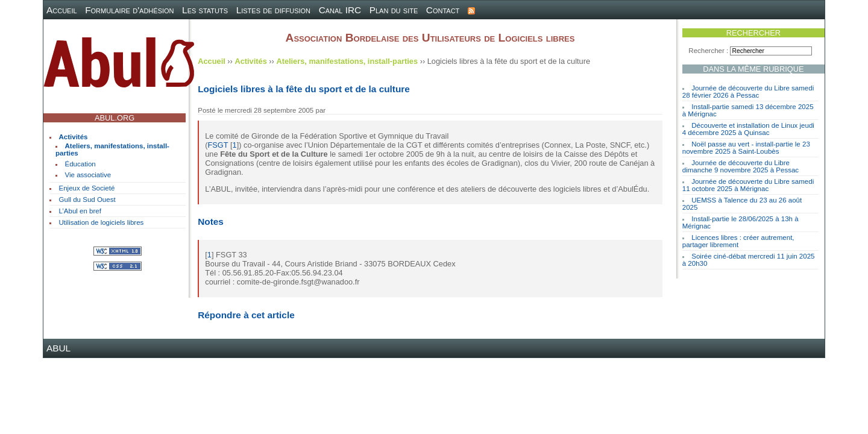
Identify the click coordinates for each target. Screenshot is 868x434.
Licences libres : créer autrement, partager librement (738, 241)
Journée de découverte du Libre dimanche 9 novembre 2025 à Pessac (741, 166)
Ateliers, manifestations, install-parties (347, 61)
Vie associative (88, 175)
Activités (74, 137)
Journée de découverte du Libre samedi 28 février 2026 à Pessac (748, 92)
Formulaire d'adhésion (129, 10)
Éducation (80, 164)
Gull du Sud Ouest (87, 200)
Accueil (62, 10)
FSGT (218, 145)
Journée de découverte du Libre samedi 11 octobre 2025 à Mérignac (748, 185)
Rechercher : (708, 51)
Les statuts (205, 10)
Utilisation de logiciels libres (102, 222)
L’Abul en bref (80, 211)
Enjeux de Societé (87, 188)
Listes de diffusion (273, 10)
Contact (443, 10)
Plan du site (394, 10)
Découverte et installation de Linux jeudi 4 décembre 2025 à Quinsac (748, 129)
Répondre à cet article (246, 315)
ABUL (58, 348)
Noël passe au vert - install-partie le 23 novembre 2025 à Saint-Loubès (746, 148)
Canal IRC (340, 10)
